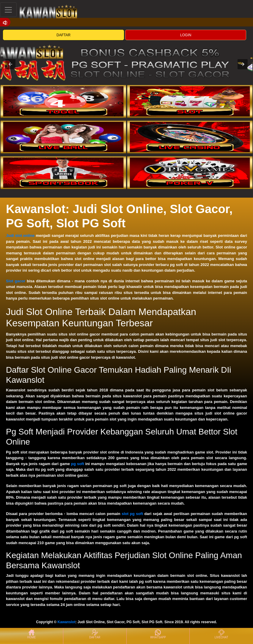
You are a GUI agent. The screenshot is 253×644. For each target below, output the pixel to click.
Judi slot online (20, 236)
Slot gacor (16, 281)
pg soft (78, 464)
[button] (10, 64)
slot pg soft (132, 514)
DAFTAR (63, 35)
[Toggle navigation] (8, 10)
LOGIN (186, 35)
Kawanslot (66, 622)
